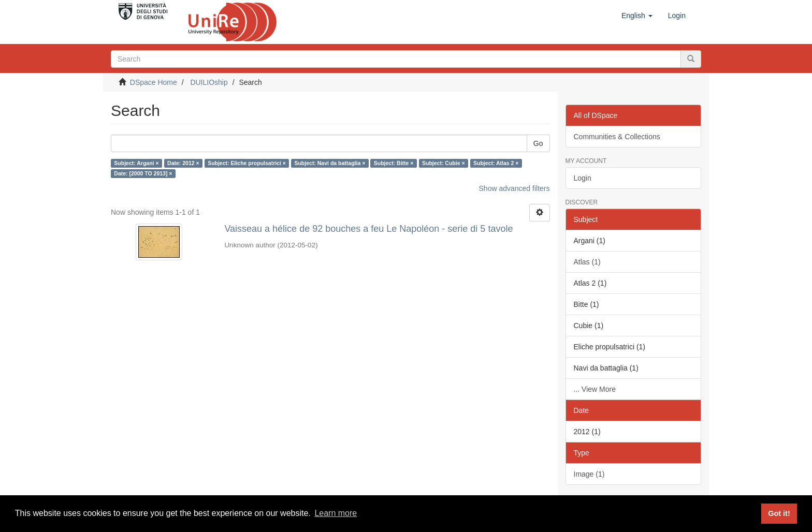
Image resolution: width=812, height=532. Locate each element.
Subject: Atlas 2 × (496, 163)
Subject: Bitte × (394, 163)
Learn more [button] (336, 513)
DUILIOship (209, 82)
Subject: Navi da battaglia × (330, 163)
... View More (595, 389)
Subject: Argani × (136, 163)
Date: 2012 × (183, 163)
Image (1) (589, 474)
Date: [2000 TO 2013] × (143, 173)
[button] (637, 16)
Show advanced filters (514, 188)
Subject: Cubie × (444, 163)
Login (583, 178)
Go (538, 143)
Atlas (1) (587, 262)
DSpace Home (154, 82)
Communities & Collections (617, 137)
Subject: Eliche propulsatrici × (247, 163)
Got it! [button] (779, 513)
